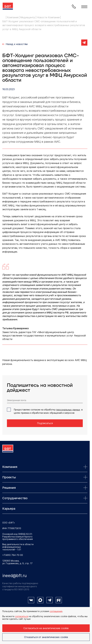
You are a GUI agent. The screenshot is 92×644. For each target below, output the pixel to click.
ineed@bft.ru (14, 576)
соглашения (56, 611)
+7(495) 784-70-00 (13, 555)
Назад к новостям (17, 44)
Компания (45, 467)
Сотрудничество (45, 498)
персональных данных (68, 410)
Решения (45, 488)
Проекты (45, 477)
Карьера (9, 509)
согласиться (22, 616)
